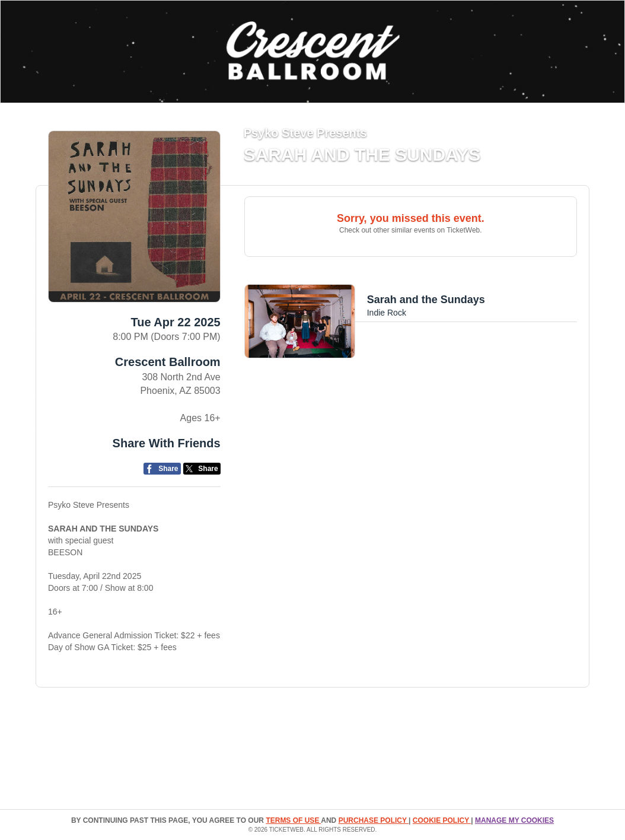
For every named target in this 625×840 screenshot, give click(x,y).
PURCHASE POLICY (374, 820)
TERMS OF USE (293, 820)
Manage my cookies (514, 820)
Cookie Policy (442, 820)
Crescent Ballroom (168, 362)
